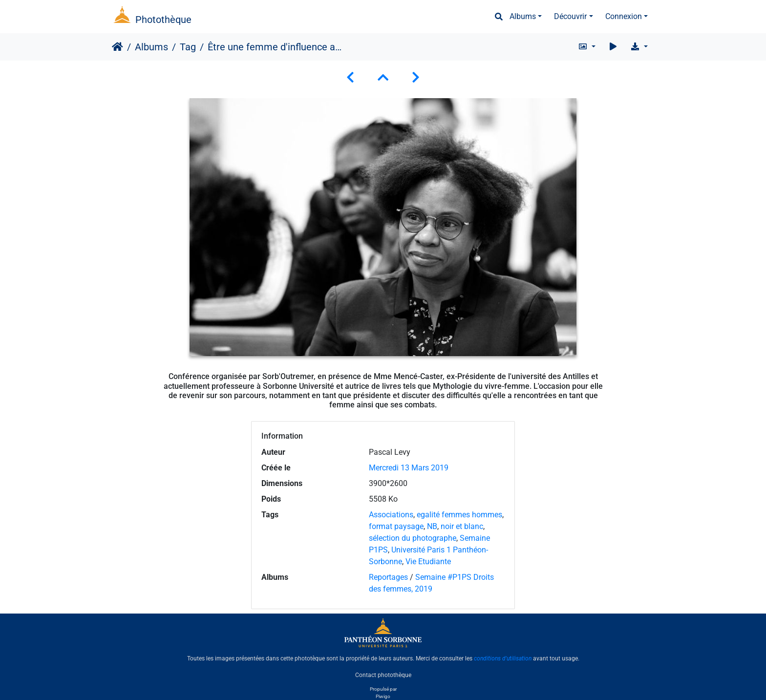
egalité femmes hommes (459, 515)
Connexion (624, 16)
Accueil (117, 47)
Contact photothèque (383, 675)
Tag (188, 47)
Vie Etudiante (428, 562)
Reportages (388, 577)
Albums (523, 16)
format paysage (396, 526)
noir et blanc (462, 526)
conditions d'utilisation (503, 658)
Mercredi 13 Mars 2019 (409, 468)
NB (432, 526)
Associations (391, 515)
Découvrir (570, 16)
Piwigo (383, 696)
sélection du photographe (413, 538)
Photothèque (163, 20)
